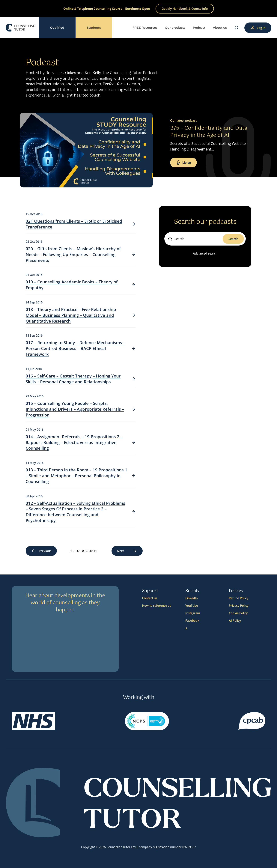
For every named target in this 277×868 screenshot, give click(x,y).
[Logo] (20, 28)
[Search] (237, 28)
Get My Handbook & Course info (185, 9)
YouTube (192, 606)
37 (75, 551)
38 (79, 551)
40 (88, 551)
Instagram (193, 613)
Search (233, 239)
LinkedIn (192, 598)
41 (92, 551)
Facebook (192, 621)
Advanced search (205, 253)
